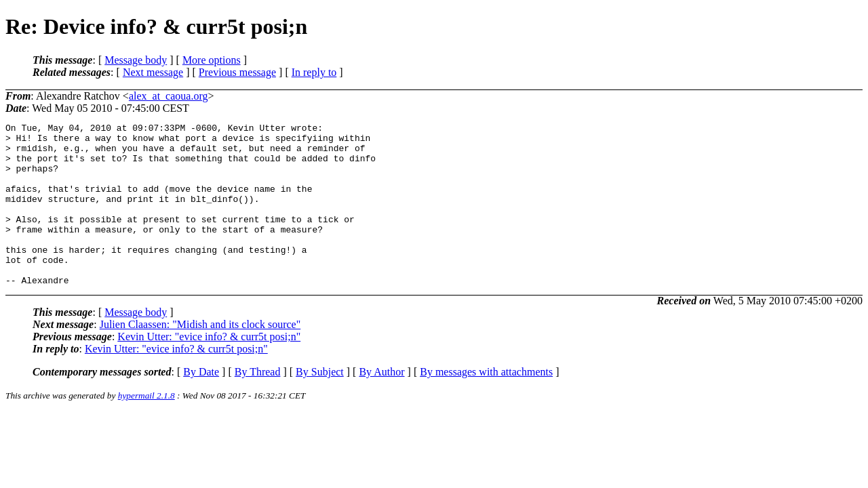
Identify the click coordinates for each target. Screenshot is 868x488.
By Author (381, 404)
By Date (201, 404)
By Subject (320, 404)
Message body (136, 60)
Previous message (237, 72)
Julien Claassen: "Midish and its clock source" (200, 357)
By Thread (258, 404)
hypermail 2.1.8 (146, 428)
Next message (153, 72)
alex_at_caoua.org (169, 96)
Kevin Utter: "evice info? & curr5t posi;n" (209, 369)
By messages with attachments (486, 404)
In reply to (314, 72)
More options (212, 60)
